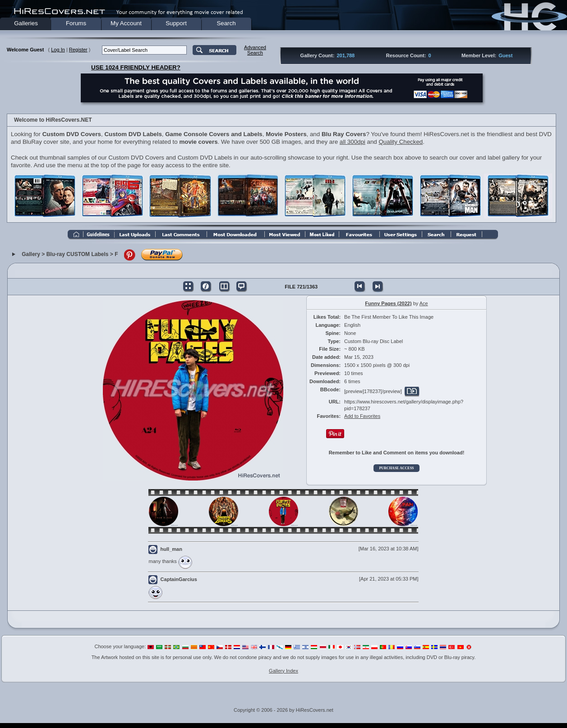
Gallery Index (283, 671)
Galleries (26, 23)
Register (78, 50)
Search (226, 23)
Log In (58, 50)
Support (176, 23)
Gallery (31, 254)
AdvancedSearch (255, 50)
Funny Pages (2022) (388, 303)
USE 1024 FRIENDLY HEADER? (136, 67)
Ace (424, 303)
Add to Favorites (362, 416)
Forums (76, 23)
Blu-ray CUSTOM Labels (78, 254)
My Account (126, 23)
